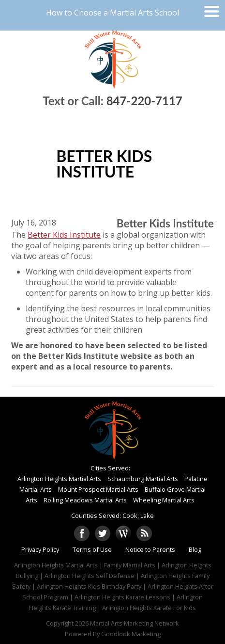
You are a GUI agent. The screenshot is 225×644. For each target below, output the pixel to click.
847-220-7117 (144, 101)
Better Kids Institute (64, 235)
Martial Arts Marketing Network (135, 623)
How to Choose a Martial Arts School (112, 13)
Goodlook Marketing (131, 634)
